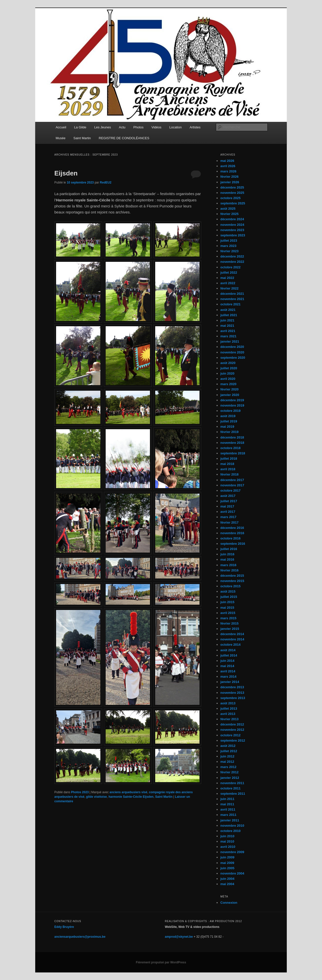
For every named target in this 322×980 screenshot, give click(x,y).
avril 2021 (228, 331)
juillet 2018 (229, 459)
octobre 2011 (230, 788)
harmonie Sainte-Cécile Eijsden (131, 797)
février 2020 (229, 389)
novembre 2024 (232, 225)
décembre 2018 (232, 437)
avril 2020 (228, 379)
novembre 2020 (232, 352)
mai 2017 (227, 506)
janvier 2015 (230, 629)
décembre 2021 (232, 294)
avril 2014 (228, 671)
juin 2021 (227, 320)
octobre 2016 (230, 538)
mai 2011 (227, 804)
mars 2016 (228, 565)
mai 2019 (227, 427)
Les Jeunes (103, 127)
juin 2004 (227, 879)
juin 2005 (227, 868)
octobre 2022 (230, 267)
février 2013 (229, 719)
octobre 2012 (230, 735)
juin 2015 (227, 602)
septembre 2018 (233, 453)
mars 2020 (228, 384)
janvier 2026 (230, 182)
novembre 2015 (232, 581)
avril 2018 (228, 469)
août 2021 (228, 310)
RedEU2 (106, 183)
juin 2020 (227, 373)
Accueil (61, 127)
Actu (122, 127)
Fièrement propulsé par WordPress (161, 962)
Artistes (195, 127)
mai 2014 (227, 666)
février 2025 (229, 214)
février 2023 (229, 251)
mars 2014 (228, 677)
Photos (138, 127)
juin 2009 (227, 857)
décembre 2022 (232, 256)
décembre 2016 (232, 528)
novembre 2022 (232, 262)
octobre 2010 (230, 831)
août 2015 (228, 591)
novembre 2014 (232, 639)
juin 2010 (227, 836)
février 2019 (229, 432)
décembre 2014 (232, 634)
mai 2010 (227, 841)
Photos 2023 (80, 792)
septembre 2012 (233, 740)
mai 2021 (227, 326)
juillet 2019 (229, 421)
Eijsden (66, 173)
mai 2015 (227, 608)
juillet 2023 (229, 241)
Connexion (229, 903)
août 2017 (228, 496)
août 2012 (228, 746)
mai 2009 (227, 863)
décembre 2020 (232, 347)
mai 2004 (227, 884)
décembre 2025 (232, 187)
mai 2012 (227, 762)
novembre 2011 (232, 783)
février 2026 (229, 177)
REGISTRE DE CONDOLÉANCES (124, 138)
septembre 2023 (233, 235)
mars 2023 (228, 246)
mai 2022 (227, 278)
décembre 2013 (232, 687)
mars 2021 (228, 336)
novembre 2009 (232, 852)
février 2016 (229, 570)
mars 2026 (228, 171)
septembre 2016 (233, 544)
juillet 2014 (229, 655)
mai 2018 (227, 464)
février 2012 (229, 772)
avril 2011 (228, 809)
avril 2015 (228, 613)
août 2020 (228, 363)
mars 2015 (228, 618)
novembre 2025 (232, 193)
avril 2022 (228, 283)
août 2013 (228, 703)
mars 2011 (228, 815)
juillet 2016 (229, 549)
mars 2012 (228, 767)
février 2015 (229, 623)
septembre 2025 (233, 203)
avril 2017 (228, 512)
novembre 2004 (232, 873)
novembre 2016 (232, 533)
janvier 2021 (230, 341)
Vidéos (156, 127)
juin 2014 (227, 661)
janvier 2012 (230, 778)
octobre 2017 (230, 491)
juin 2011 (227, 799)
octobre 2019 (230, 411)
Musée (61, 138)
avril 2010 (228, 847)
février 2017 (229, 522)
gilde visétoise (96, 797)
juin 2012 (227, 756)
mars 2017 (228, 517)
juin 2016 (227, 554)
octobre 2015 (230, 586)
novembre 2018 (232, 443)
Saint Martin (82, 138)
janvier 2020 (230, 395)
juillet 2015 (229, 597)
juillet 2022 (229, 273)
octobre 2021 (230, 304)
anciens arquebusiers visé (128, 792)
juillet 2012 (229, 751)
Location (175, 127)
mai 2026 (227, 161)
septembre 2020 (233, 358)
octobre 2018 (230, 448)
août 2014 (228, 650)
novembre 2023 (232, 230)
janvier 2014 (230, 682)
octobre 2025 (230, 198)
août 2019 (228, 416)
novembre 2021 (232, 299)
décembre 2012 (232, 724)
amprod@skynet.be (179, 937)
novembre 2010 (232, 826)
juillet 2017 (229, 501)
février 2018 (229, 474)
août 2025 (228, 209)
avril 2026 (228, 166)
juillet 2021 (229, 315)
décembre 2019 (232, 400)
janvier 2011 (230, 820)
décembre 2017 (232, 480)
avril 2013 (228, 714)
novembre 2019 (232, 405)
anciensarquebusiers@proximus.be (80, 937)
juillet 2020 (229, 368)
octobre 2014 (230, 645)
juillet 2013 (229, 709)
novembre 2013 (232, 693)
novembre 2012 (232, 730)
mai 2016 (227, 559)
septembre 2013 (233, 698)
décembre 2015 (232, 576)
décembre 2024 (232, 219)
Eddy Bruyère (64, 927)
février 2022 (229, 288)
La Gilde (80, 127)
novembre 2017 (232, 485)
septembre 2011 (233, 794)
